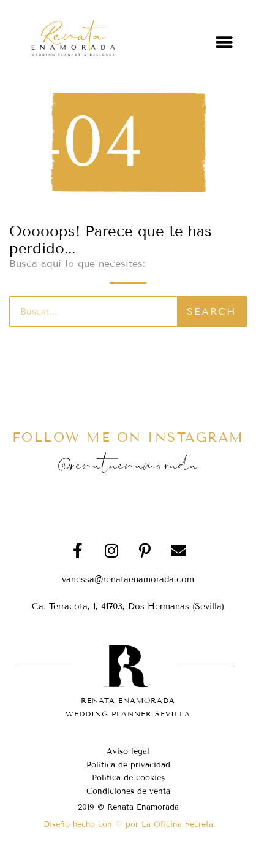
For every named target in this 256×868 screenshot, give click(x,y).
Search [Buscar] (211, 311)
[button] (224, 42)
